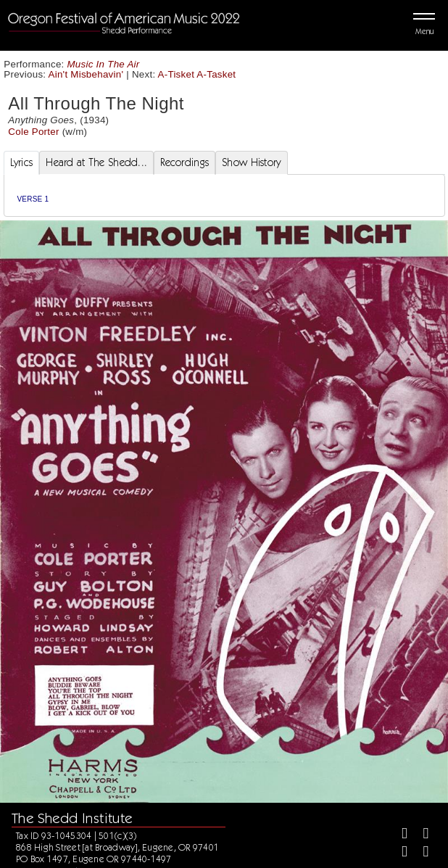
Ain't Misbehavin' (86, 74)
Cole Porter (33, 132)
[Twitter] (419, 835)
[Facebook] (398, 835)
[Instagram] (398, 853)
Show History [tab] (251, 162)
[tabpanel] (224, 195)
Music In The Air (104, 64)
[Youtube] (419, 853)
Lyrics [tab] (22, 162)
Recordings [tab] (184, 162)
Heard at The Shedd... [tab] (96, 162)
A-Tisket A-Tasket (197, 74)
